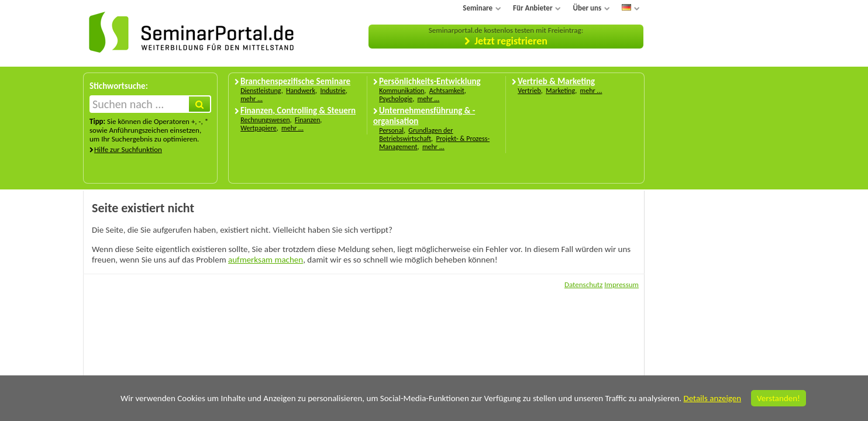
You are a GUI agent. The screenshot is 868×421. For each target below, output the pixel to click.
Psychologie (396, 99)
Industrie (333, 91)
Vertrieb (529, 91)
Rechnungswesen (265, 120)
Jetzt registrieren (511, 41)
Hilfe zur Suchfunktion (128, 149)
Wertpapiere (259, 128)
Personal (391, 130)
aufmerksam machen (266, 260)
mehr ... (252, 99)
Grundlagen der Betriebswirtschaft (416, 134)
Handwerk (301, 91)
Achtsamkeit (447, 91)
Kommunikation (402, 91)
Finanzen (307, 120)
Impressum (621, 284)
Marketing (560, 91)
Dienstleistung (261, 91)
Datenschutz (583, 284)
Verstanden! (779, 398)
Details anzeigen (712, 398)
